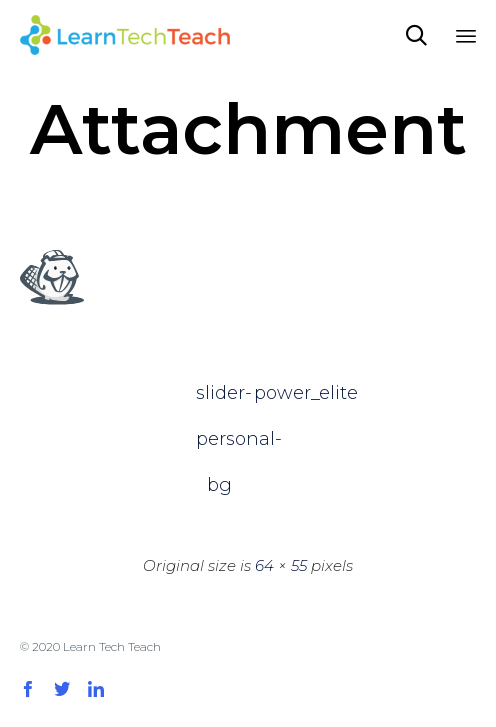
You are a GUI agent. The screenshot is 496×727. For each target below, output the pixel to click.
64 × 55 (281, 565)
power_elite (277, 393)
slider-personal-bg (219, 399)
